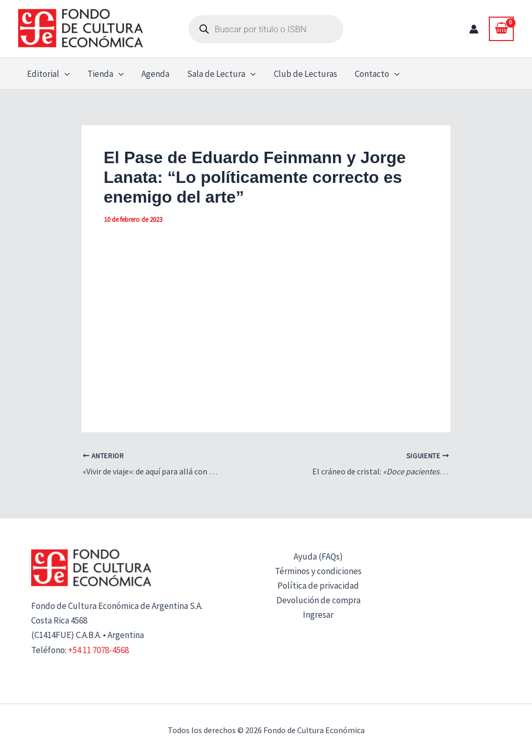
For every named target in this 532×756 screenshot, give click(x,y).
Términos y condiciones (318, 571)
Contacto (377, 74)
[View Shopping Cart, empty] (501, 29)
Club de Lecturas (305, 74)
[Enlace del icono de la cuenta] (474, 29)
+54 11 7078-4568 (98, 650)
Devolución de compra (318, 600)
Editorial (48, 74)
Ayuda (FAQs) (318, 556)
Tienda (105, 74)
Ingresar (318, 615)
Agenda (155, 74)
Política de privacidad (318, 586)
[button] (64, 74)
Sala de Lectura (221, 74)
